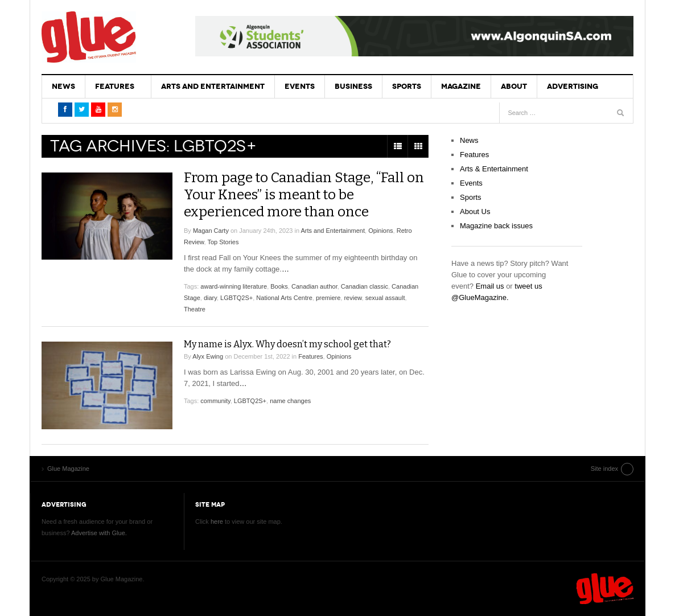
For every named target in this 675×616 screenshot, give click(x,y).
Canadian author (314, 286)
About (514, 86)
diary (210, 298)
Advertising (573, 86)
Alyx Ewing (208, 356)
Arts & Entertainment (494, 169)
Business (353, 86)
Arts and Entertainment (213, 86)
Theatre (195, 309)
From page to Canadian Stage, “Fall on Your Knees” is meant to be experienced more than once (304, 195)
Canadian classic (365, 286)
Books (279, 286)
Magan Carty (211, 231)
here (217, 521)
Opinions (380, 231)
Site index (604, 469)
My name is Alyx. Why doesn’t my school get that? (287, 344)
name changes (290, 401)
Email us (490, 286)
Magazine (461, 86)
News (63, 86)
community (215, 401)
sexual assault (385, 298)
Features (115, 86)
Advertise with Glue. (99, 533)
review (353, 298)
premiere (328, 298)
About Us (475, 212)
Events (300, 86)
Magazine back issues (496, 226)
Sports (407, 86)
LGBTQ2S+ (236, 298)
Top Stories (223, 242)
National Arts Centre (284, 298)
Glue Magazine (89, 37)
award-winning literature (234, 286)
